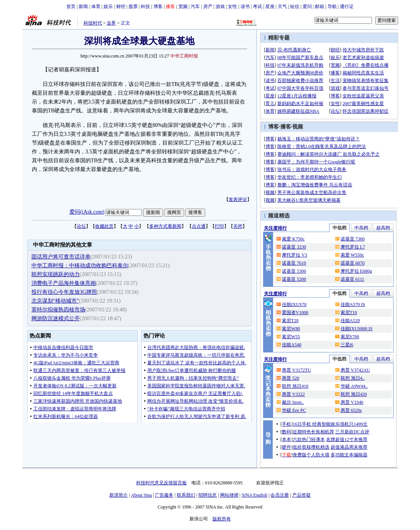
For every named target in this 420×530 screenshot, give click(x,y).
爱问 (307, 7)
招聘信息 (208, 495)
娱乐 (108, 7)
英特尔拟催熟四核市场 (58, 310)
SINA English (254, 495)
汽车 (195, 7)
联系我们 (186, 495)
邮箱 (320, 7)
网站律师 (229, 495)
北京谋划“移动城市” (55, 301)
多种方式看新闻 (165, 226)
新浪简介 (119, 495)
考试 (257, 7)
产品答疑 (301, 495)
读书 (245, 7)
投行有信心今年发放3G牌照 (64, 292)
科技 (145, 7)
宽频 (183, 7)
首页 (71, 7)
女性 (232, 7)
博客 (158, 7)
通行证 (347, 7)
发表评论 (238, 199)
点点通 (199, 226)
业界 (111, 23)
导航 (332, 7)
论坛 (81, 226)
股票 (133, 7)
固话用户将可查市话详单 (61, 257)
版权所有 (222, 519)
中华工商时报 (184, 56)
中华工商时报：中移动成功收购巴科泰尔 (80, 266)
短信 (295, 7)
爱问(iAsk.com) (87, 212)
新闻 (83, 7)
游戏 (220, 7)
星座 (270, 7)
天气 (282, 7)
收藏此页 (104, 226)
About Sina (142, 495)
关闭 (238, 226)
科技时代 (93, 23)
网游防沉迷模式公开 (56, 318)
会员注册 (280, 495)
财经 (121, 7)
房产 (208, 7)
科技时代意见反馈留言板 (161, 483)
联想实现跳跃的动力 (56, 274)
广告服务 (164, 495)
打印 (219, 226)
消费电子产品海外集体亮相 (64, 283)
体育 (96, 7)
